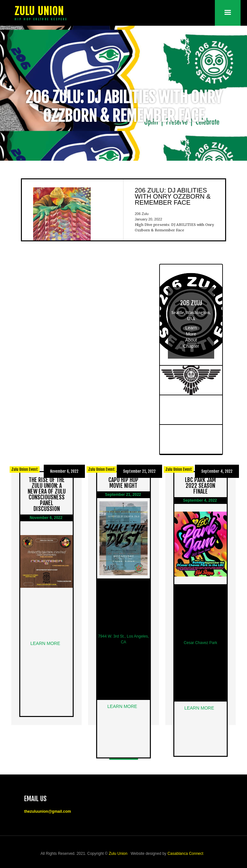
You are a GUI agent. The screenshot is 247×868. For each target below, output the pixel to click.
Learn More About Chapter (191, 337)
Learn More (46, 643)
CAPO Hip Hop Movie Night (123, 483)
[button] (228, 13)
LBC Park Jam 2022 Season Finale (200, 486)
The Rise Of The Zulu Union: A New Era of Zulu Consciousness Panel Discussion (47, 494)
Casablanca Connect (185, 854)
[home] (40, 13)
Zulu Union (118, 854)
